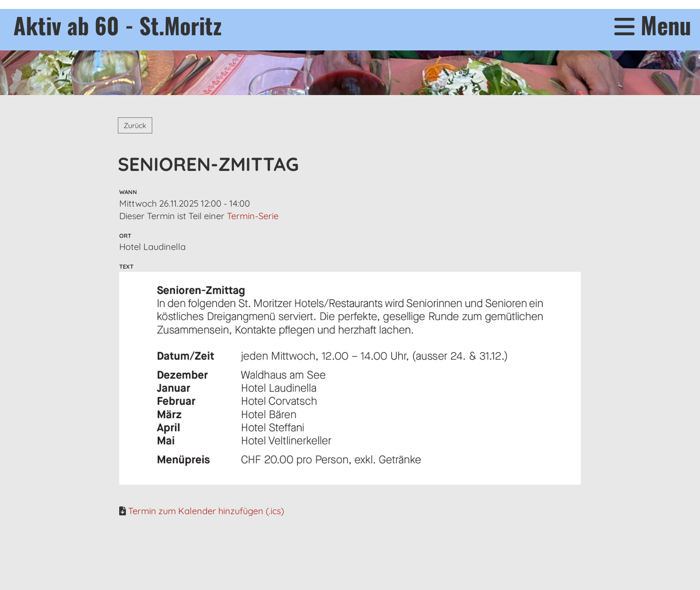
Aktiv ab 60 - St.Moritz (118, 25)
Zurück (135, 125)
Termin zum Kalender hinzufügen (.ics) (206, 511)
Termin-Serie (253, 216)
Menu (653, 25)
